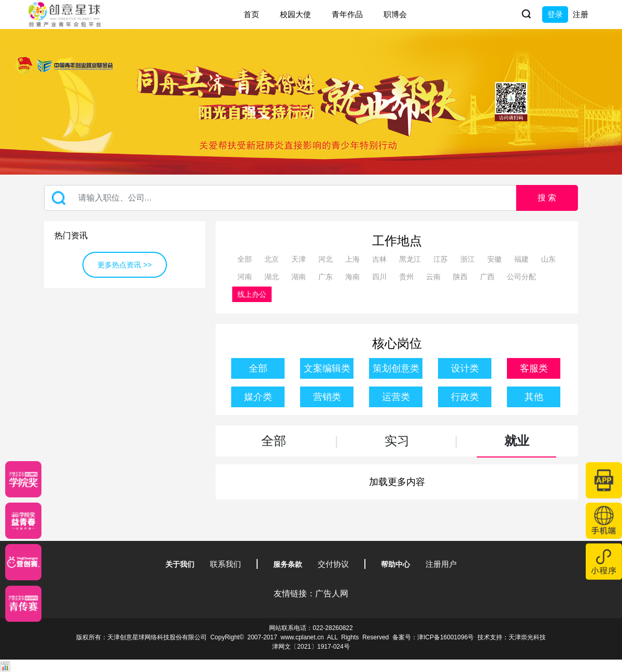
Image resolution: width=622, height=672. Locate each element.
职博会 (395, 14)
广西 (487, 277)
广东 (326, 277)
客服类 (534, 368)
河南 (245, 277)
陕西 (460, 277)
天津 (299, 259)
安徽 (494, 259)
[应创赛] (23, 562)
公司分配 (521, 277)
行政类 (465, 397)
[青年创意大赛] (23, 521)
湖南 (299, 277)
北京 (272, 259)
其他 (534, 397)
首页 (251, 14)
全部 (245, 259)
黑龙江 (410, 259)
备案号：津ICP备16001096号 (433, 637)
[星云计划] (23, 479)
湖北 (272, 277)
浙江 (468, 259)
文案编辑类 (327, 368)
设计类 (465, 368)
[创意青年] (23, 604)
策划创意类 (396, 368)
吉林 (379, 259)
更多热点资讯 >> (124, 265)
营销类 (327, 397)
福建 (521, 259)
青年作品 (347, 14)
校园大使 (295, 14)
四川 (379, 277)
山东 (548, 259)
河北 (326, 259)
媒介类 (258, 397)
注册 (581, 14)
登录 (555, 14)
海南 (352, 277)
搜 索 (547, 198)
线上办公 (252, 294)
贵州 (406, 277)
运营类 (396, 397)
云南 (433, 277)
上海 (352, 259)
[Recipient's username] (280, 198)
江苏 (441, 259)
